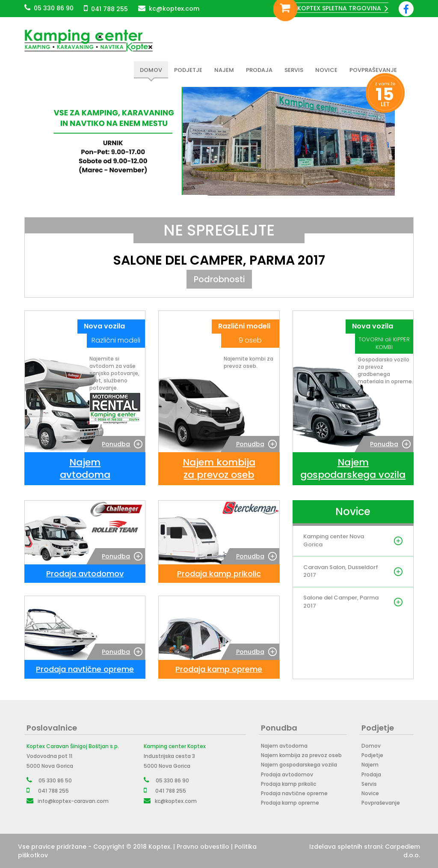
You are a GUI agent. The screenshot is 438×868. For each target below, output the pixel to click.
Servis (294, 70)
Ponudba (116, 444)
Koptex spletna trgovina (339, 8)
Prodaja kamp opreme (290, 803)
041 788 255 (109, 9)
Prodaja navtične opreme (294, 793)
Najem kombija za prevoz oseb (301, 756)
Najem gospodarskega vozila (299, 765)
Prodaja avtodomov (287, 774)
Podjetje (188, 70)
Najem (224, 70)
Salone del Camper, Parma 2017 (219, 260)
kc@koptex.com (174, 9)
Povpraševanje (373, 70)
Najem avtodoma (284, 746)
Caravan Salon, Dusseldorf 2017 (326, 572)
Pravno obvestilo (203, 847)
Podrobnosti (219, 279)
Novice (326, 70)
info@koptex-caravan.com (73, 801)
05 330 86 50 (55, 780)
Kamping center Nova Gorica (334, 541)
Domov (151, 70)
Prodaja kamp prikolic (289, 784)
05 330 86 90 (54, 8)
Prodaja (259, 70)
